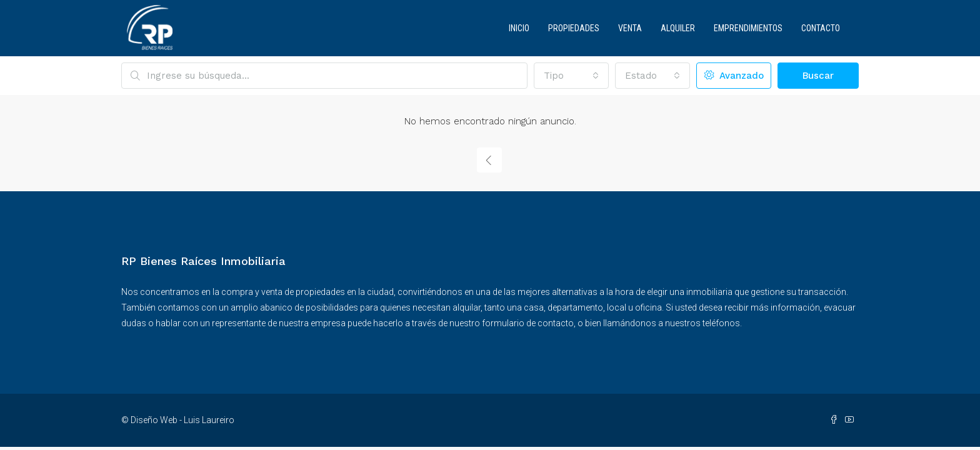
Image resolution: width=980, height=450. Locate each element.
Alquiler (678, 28)
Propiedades (574, 28)
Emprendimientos (748, 28)
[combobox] (571, 76)
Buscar (818, 76)
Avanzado (734, 76)
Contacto (821, 28)
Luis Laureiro (209, 420)
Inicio (519, 28)
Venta (630, 28)
